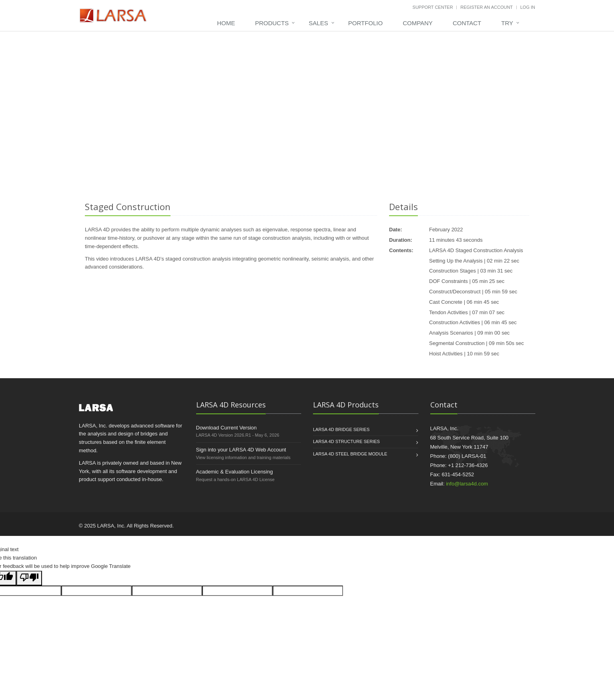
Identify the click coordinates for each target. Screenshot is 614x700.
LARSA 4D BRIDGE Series (341, 429)
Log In (528, 7)
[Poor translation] (29, 578)
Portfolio (365, 23)
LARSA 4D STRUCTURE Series (346, 441)
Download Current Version (227, 428)
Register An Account (487, 7)
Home (226, 23)
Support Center (433, 7)
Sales (318, 23)
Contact (467, 23)
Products (272, 23)
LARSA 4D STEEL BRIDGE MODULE (350, 454)
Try (507, 23)
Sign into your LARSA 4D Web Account (241, 450)
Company (418, 23)
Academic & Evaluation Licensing (235, 472)
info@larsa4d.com (467, 484)
